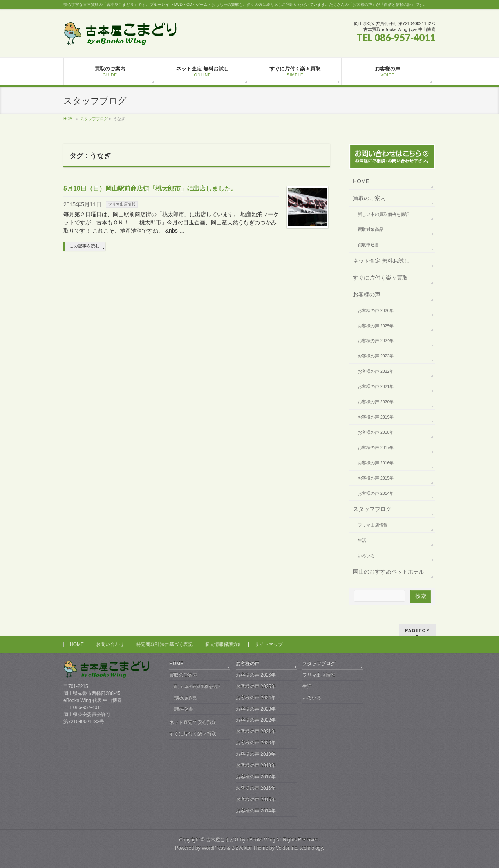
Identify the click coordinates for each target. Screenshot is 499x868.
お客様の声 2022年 (376, 371)
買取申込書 (368, 245)
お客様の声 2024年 (376, 341)
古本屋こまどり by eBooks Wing (240, 840)
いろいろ (366, 556)
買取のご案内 (369, 198)
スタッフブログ (372, 509)
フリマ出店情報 (122, 204)
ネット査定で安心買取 (193, 722)
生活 (362, 540)
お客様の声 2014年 (376, 493)
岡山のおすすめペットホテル (389, 572)
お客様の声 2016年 (376, 463)
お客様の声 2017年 (376, 448)
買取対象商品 (371, 229)
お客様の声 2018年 (376, 432)
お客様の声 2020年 (376, 402)
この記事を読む (84, 246)
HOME (361, 181)
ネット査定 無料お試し (381, 261)
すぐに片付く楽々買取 (380, 278)
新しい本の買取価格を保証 (383, 214)
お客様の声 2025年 (376, 326)
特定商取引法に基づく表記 (165, 644)
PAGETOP (417, 630)
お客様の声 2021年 (376, 386)
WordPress (214, 848)
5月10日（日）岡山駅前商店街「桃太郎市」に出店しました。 (150, 189)
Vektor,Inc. (287, 848)
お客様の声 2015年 (376, 478)
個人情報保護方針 (224, 644)
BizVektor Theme (250, 848)
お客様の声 (367, 294)
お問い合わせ (110, 644)
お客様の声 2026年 (376, 310)
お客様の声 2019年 (376, 417)
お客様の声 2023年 (376, 356)
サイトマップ (269, 644)
